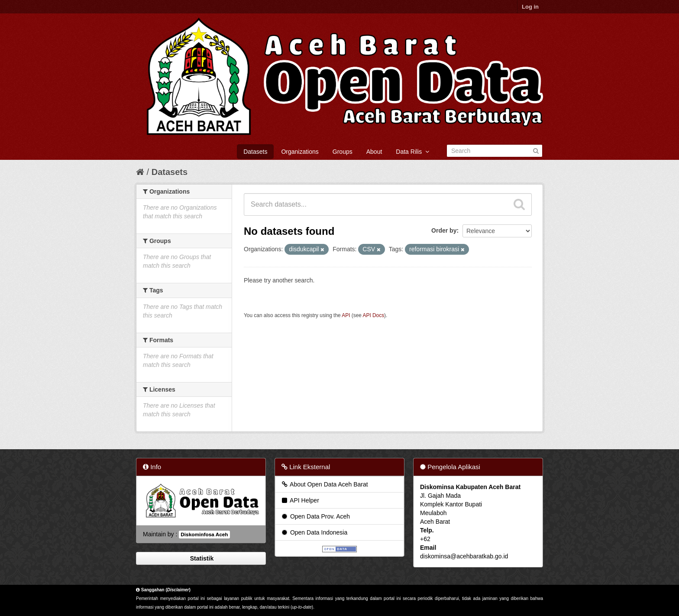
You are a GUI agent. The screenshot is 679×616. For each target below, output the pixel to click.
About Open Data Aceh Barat (324, 484)
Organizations (300, 152)
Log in (530, 7)
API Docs (374, 315)
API (346, 315)
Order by (444, 230)
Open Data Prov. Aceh (315, 516)
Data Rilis (412, 152)
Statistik (201, 558)
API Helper (300, 500)
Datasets (255, 152)
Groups (343, 152)
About (374, 152)
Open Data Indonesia (314, 532)
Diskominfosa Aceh (204, 535)
